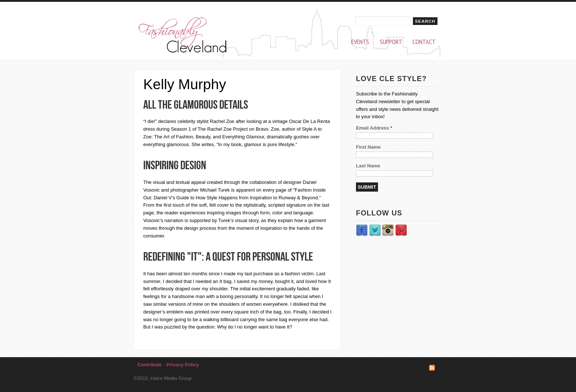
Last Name (368, 166)
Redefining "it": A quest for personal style (228, 256)
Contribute (150, 365)
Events (360, 42)
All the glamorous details (196, 104)
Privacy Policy (183, 365)
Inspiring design (175, 165)
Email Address (374, 128)
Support (391, 42)
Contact (424, 42)
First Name (368, 147)
